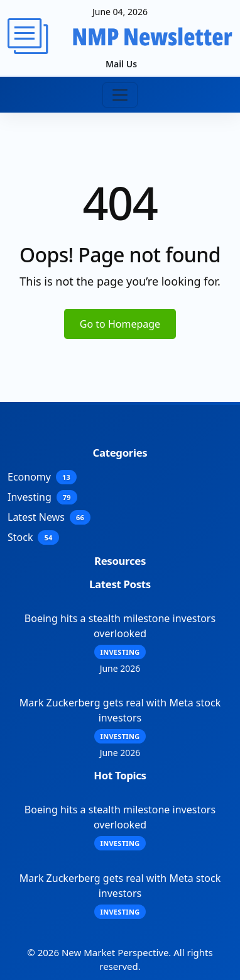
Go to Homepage (120, 324)
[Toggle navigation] (120, 95)
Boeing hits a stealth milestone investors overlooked (120, 626)
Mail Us (121, 64)
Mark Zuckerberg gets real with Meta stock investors (120, 710)
